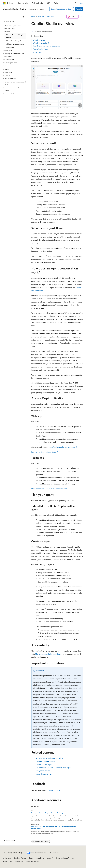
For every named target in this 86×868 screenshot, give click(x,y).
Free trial (79, 9)
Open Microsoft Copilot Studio (62, 9)
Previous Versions (20, 858)
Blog (31, 858)
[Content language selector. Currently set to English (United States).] (13, 853)
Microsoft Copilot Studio (46, 17)
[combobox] (14, 22)
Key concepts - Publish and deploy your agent (53, 768)
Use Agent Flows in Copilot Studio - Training (47, 813)
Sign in (81, 3)
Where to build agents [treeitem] (14, 41)
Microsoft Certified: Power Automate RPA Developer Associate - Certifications (54, 827)
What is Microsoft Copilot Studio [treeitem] (15, 36)
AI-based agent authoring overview (49, 758)
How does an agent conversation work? (47, 46)
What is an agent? (39, 40)
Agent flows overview (44, 774)
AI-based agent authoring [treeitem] (15, 44)
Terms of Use (7, 861)
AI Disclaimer (7, 858)
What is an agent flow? (41, 43)
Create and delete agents (45, 761)
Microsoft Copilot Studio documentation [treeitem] (13, 27)
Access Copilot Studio (41, 49)
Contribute (40, 858)
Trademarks (18, 861)
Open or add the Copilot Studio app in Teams (49, 489)
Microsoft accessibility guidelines (48, 654)
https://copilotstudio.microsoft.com (62, 447)
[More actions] (81, 17)
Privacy (49, 858)
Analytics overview (43, 771)
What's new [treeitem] (10, 47)
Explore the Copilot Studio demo (44, 452)
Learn (33, 17)
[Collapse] (23, 17)
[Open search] (75, 3)
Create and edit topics (44, 764)
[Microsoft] (4, 3)
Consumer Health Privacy (64, 858)
